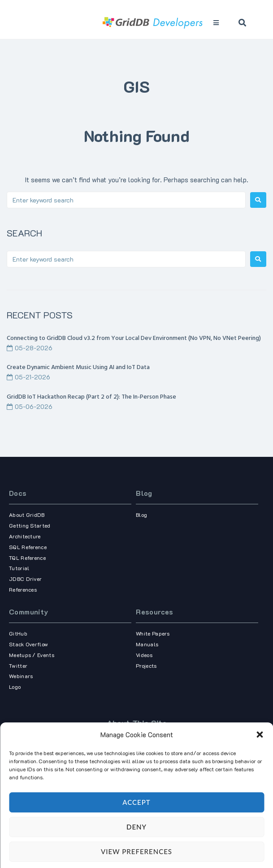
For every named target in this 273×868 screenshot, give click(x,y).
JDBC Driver (25, 579)
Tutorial (19, 568)
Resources (155, 612)
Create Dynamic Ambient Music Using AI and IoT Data (78, 367)
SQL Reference (28, 547)
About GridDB (27, 515)
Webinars (21, 676)
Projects (146, 666)
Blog (144, 493)
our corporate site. (137, 779)
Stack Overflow (28, 644)
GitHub (18, 633)
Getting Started (30, 525)
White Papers (153, 633)
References (23, 589)
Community (29, 612)
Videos (144, 655)
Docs (18, 493)
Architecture (25, 536)
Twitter (18, 666)
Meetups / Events (32, 655)
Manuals (147, 644)
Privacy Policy (151, 832)
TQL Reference (27, 558)
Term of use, (121, 832)
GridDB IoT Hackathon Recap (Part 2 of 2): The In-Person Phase (91, 397)
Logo (15, 687)
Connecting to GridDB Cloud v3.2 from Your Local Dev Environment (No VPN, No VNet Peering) (134, 338)
